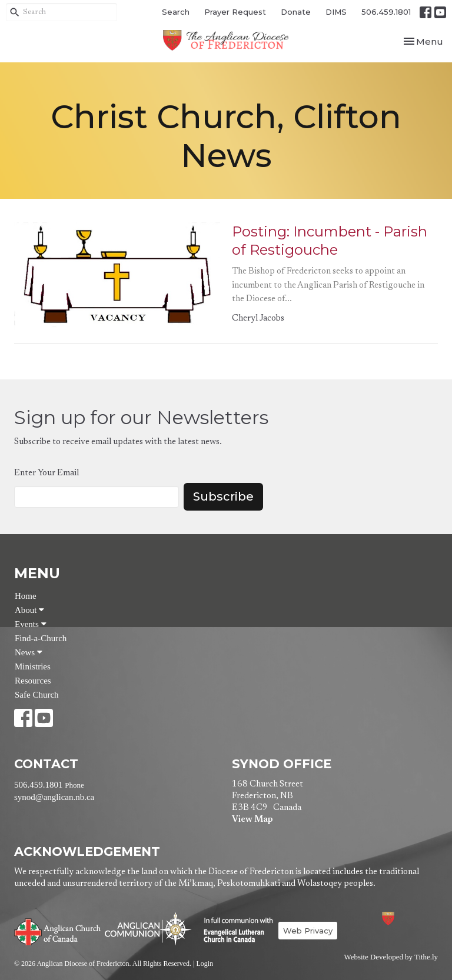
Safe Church (37, 695)
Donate (296, 12)
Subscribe (223, 496)
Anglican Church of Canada (58, 931)
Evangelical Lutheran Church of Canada (234, 931)
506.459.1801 (386, 12)
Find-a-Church (41, 638)
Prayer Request (235, 12)
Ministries (33, 666)
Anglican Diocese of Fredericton (404, 919)
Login (205, 964)
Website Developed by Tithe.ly (391, 957)
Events (31, 624)
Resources (33, 681)
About (29, 610)
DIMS (336, 12)
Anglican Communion (148, 929)
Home (26, 596)
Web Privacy (308, 931)
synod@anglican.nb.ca (54, 797)
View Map (252, 820)
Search (176, 12)
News (29, 652)
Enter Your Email (46, 473)
